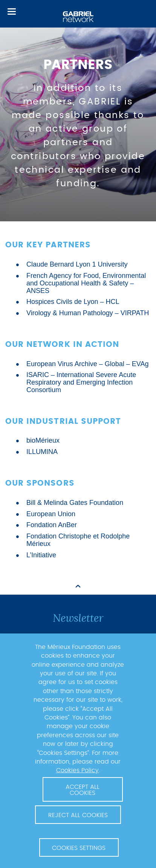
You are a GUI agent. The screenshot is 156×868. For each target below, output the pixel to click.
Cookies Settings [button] (79, 848)
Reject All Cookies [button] (78, 815)
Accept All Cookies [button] (83, 790)
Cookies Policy (77, 770)
